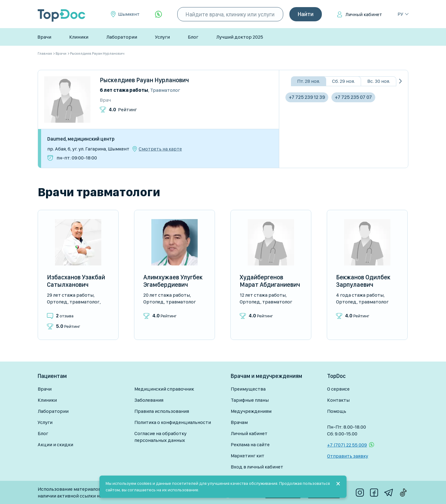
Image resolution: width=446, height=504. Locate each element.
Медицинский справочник (164, 389)
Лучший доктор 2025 (240, 37)
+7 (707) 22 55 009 (347, 445)
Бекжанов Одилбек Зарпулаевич (363, 281)
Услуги (162, 37)
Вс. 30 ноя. (379, 81)
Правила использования (162, 411)
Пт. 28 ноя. (309, 81)
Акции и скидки (55, 445)
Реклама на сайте (250, 445)
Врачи (44, 37)
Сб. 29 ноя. (343, 81)
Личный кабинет (364, 14)
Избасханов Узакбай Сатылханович (76, 281)
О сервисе (338, 389)
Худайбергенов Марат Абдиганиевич (270, 281)
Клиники (79, 37)
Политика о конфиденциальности (173, 422)
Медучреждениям (251, 411)
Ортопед (57, 302)
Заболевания (149, 400)
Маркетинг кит (248, 456)
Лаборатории (122, 37)
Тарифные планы (250, 400)
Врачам (239, 422)
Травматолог (165, 90)
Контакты (338, 400)
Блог (193, 37)
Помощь (337, 411)
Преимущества (248, 389)
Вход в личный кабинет (257, 467)
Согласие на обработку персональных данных (160, 437)
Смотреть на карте (160, 149)
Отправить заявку (348, 456)
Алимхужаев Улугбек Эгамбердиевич (173, 281)
